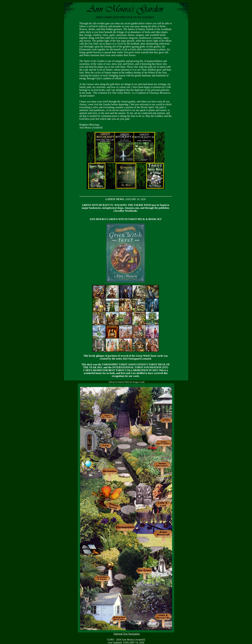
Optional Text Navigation (127, 634)
